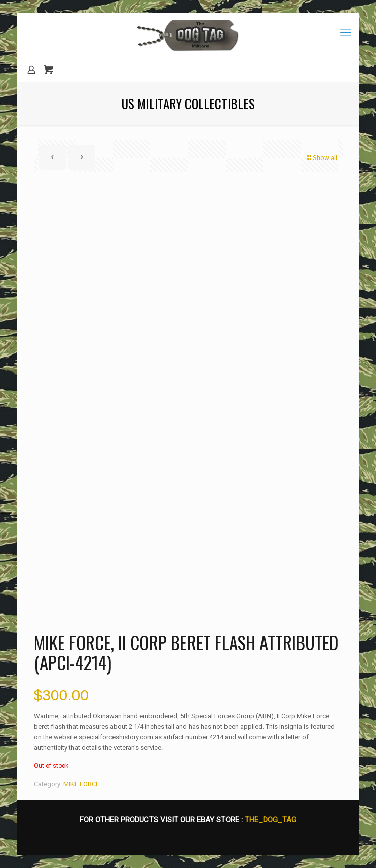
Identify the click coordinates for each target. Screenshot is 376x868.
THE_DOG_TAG (271, 820)
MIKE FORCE (81, 784)
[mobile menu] (346, 33)
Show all (322, 158)
